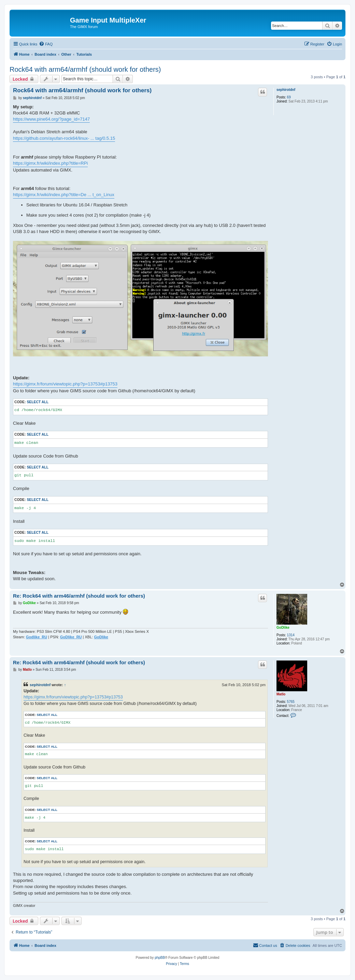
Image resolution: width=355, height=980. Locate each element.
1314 (291, 635)
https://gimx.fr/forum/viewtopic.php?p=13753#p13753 (65, 384)
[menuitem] (46, 44)
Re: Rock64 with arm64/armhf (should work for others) (79, 662)
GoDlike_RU (71, 637)
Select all (38, 402)
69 (289, 97)
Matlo (281, 694)
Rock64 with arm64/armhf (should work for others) (85, 69)
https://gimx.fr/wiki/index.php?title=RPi (50, 163)
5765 (291, 702)
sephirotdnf (286, 90)
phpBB (160, 958)
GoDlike (283, 628)
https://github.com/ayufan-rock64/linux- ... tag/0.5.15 (64, 138)
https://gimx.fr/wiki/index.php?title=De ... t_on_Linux (64, 195)
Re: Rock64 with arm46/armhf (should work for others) (79, 596)
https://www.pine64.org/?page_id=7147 (51, 119)
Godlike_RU (37, 637)
